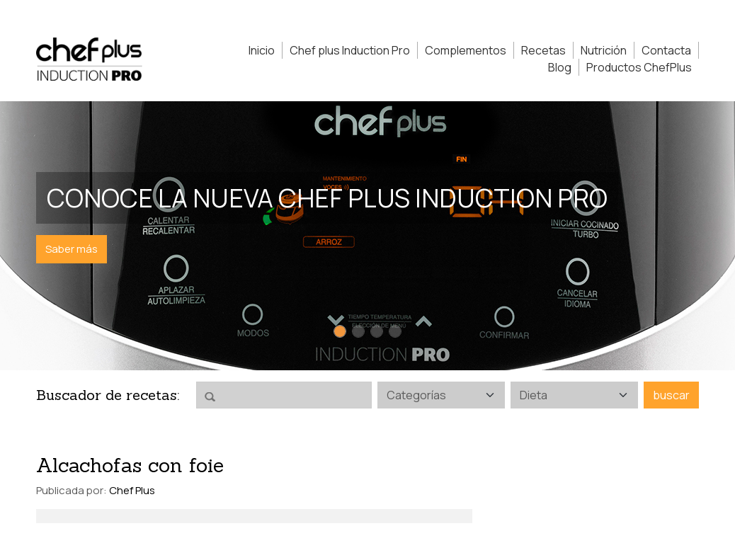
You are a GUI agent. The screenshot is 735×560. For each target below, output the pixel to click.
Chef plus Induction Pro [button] (350, 50)
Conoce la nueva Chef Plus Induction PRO (327, 198)
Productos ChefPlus (639, 67)
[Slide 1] (340, 331)
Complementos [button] (466, 50)
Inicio (262, 50)
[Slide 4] (395, 331)
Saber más (72, 249)
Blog (560, 67)
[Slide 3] (377, 331)
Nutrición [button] (604, 50)
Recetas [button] (543, 50)
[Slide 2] (358, 331)
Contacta (666, 50)
